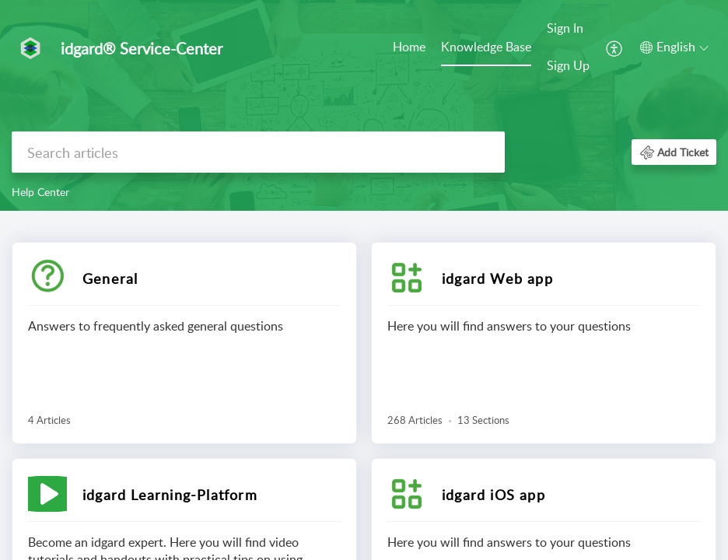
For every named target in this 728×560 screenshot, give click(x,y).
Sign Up (568, 65)
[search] (258, 152)
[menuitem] (409, 48)
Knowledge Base (486, 47)
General (110, 278)
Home (409, 47)
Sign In (565, 28)
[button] (615, 47)
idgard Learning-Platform (170, 495)
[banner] (364, 105)
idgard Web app (497, 278)
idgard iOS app (493, 495)
